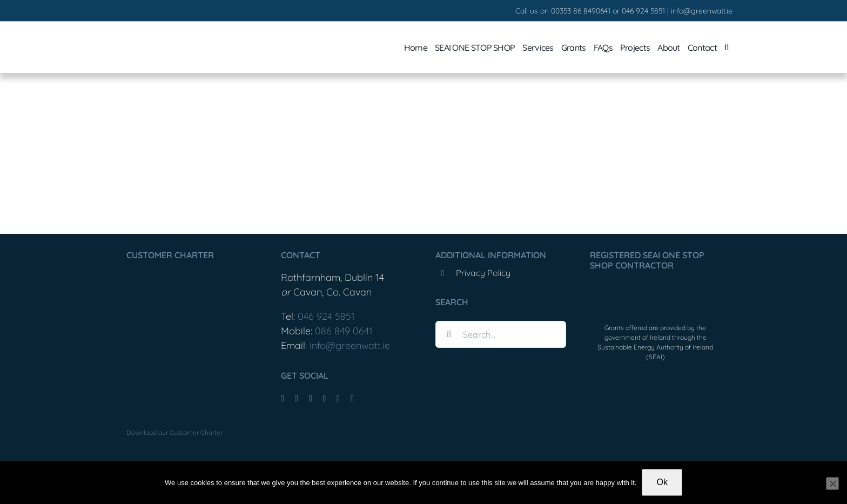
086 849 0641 (344, 331)
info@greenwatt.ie (702, 11)
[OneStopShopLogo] (655, 289)
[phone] (352, 399)
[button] (727, 47)
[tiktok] (297, 399)
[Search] (449, 334)
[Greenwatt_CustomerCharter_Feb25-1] (180, 273)
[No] (832, 483)
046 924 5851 (643, 11)
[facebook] (283, 399)
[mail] (338, 399)
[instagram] (311, 399)
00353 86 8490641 (581, 11)
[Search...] (501, 334)
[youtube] (324, 399)
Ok (662, 482)
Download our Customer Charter (174, 432)
